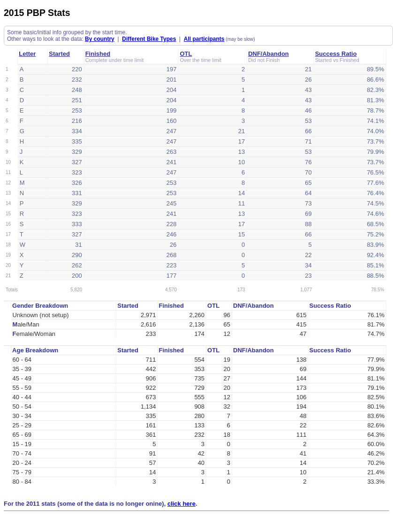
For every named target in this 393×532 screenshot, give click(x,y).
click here (181, 504)
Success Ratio (336, 54)
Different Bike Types (149, 39)
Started (59, 54)
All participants (204, 39)
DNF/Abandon (268, 54)
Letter (27, 54)
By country (100, 39)
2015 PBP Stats (37, 13)
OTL (186, 54)
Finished (98, 54)
